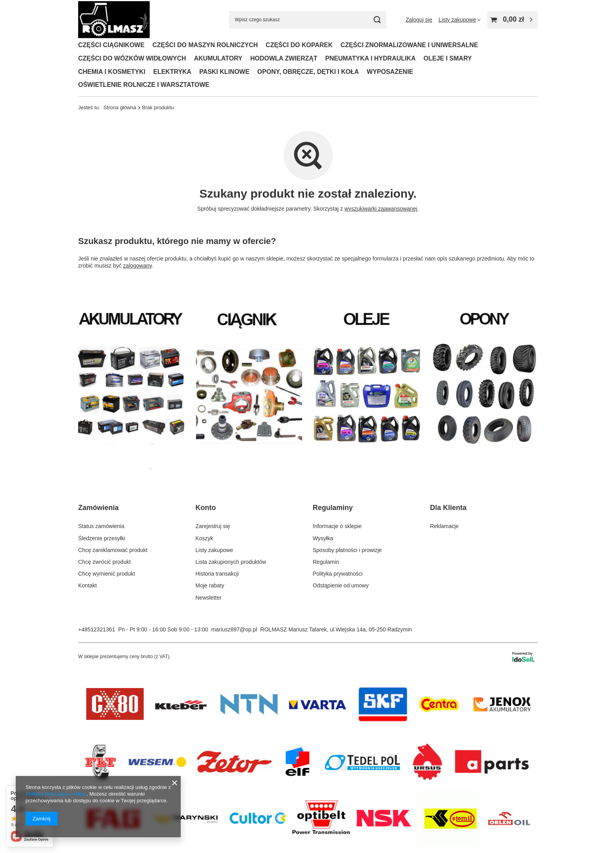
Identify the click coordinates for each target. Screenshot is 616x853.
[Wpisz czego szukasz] (308, 20)
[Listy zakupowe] (460, 20)
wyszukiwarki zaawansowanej (381, 209)
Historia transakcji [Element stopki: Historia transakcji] (217, 574)
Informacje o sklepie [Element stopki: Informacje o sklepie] (337, 526)
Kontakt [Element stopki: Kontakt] (87, 585)
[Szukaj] (377, 20)
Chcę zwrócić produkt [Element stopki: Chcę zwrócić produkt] (104, 562)
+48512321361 (97, 629)
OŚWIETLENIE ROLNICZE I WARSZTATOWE (144, 85)
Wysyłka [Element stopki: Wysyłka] (323, 538)
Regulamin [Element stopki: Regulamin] (326, 562)
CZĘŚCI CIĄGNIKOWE (111, 45)
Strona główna (120, 107)
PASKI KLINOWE (224, 72)
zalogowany (137, 266)
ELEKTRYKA (172, 72)
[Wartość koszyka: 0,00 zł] (512, 20)
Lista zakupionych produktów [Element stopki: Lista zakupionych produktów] (231, 562)
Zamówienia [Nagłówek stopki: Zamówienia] (98, 508)
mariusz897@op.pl (234, 629)
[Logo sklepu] (114, 20)
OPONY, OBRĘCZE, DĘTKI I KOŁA (308, 72)
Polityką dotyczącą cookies (56, 794)
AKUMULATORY (218, 58)
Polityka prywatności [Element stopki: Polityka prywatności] (338, 574)
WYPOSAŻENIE (390, 72)
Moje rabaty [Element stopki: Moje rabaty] (210, 585)
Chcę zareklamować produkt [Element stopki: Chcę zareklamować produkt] (113, 550)
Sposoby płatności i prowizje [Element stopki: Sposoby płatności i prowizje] (347, 550)
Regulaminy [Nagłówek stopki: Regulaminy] (333, 508)
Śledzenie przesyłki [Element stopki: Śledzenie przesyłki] (102, 538)
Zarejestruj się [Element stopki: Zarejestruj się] (213, 526)
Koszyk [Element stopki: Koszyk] (204, 538)
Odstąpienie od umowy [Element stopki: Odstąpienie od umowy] (341, 585)
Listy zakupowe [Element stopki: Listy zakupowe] (214, 550)
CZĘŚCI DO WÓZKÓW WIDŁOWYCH (132, 58)
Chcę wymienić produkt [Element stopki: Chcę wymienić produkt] (107, 574)
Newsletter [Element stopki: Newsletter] (209, 598)
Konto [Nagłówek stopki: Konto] (206, 508)
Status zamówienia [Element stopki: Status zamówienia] (101, 526)
